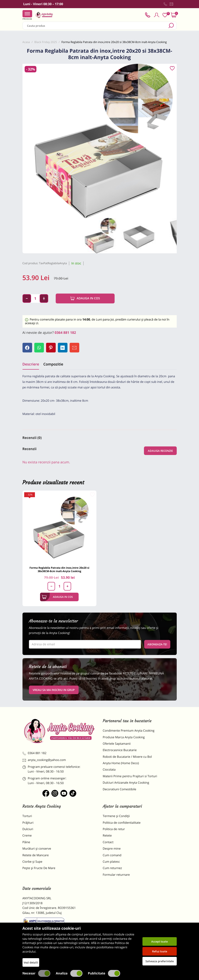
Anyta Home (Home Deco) (121, 763)
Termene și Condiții (116, 816)
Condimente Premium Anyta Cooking (129, 731)
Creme (27, 836)
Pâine (26, 842)
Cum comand (112, 855)
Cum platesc (111, 862)
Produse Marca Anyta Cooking (124, 737)
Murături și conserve (37, 849)
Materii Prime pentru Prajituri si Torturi (130, 776)
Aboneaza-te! (157, 644)
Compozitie (53, 364)
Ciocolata (109, 770)
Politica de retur (114, 829)
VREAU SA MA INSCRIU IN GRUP (54, 690)
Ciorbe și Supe (32, 862)
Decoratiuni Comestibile (120, 789)
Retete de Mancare (36, 855)
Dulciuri (28, 829)
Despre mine (112, 849)
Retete (107, 836)
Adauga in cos (85, 298)
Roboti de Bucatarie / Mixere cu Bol (127, 757)
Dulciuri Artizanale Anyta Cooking (126, 783)
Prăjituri (28, 823)
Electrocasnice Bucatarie (120, 750)
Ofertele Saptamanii (117, 744)
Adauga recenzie (160, 451)
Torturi (27, 816)
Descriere (31, 364)
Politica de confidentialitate (122, 823)
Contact (108, 842)
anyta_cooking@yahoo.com (44, 760)
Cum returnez (112, 868)
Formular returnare (116, 875)
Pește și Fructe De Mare (39, 868)
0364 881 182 (65, 333)
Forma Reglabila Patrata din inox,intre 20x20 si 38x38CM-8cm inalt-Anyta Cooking (59, 569)
